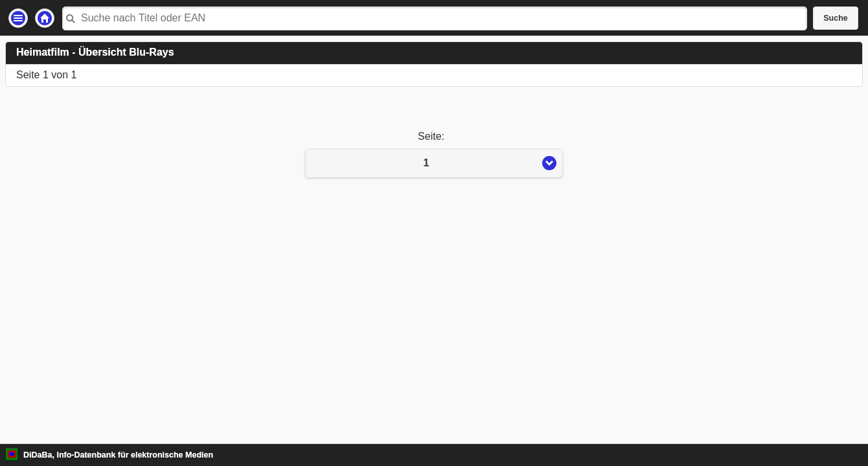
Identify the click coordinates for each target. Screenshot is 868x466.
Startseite (45, 18)
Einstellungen (18, 18)
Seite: (434, 136)
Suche (836, 18)
